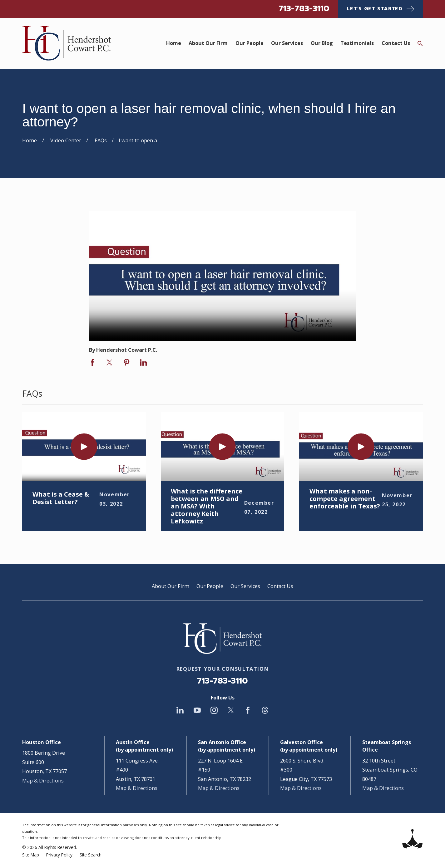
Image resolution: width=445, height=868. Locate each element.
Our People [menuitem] (250, 43)
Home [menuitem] (174, 43)
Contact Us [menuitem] (396, 43)
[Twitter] (231, 710)
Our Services (245, 586)
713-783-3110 (304, 9)
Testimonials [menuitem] (357, 43)
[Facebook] (248, 710)
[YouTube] (197, 710)
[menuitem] (31, 855)
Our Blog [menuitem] (322, 43)
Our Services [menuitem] (287, 43)
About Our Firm (171, 586)
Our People (210, 586)
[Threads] (265, 710)
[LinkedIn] (180, 710)
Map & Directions (43, 781)
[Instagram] (214, 710)
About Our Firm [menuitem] (208, 43)
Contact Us (280, 586)
